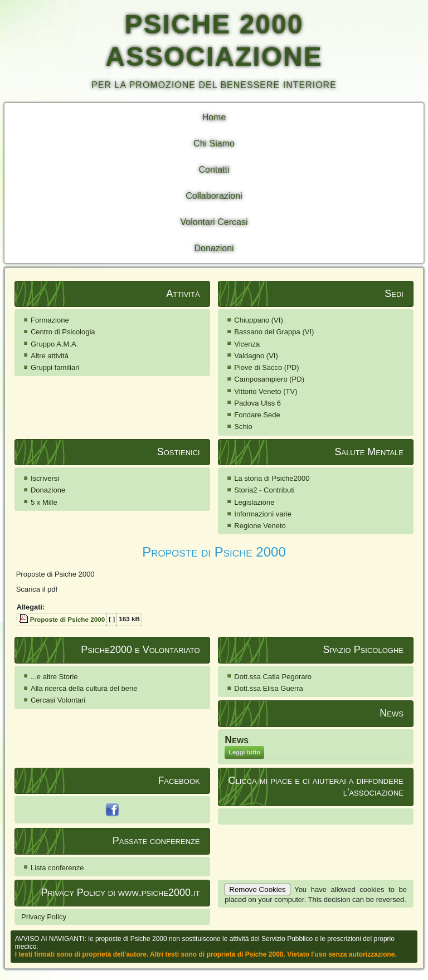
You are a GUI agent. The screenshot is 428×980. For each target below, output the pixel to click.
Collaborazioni (214, 196)
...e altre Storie (54, 677)
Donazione (48, 490)
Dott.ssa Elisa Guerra (269, 688)
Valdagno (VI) (256, 356)
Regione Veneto (260, 526)
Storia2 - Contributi (264, 490)
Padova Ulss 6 (257, 403)
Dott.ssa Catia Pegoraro (273, 677)
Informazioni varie (263, 514)
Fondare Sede (257, 415)
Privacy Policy (44, 917)
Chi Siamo (214, 143)
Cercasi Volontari (58, 700)
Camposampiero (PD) (269, 379)
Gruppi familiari (55, 367)
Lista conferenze (57, 868)
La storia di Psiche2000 (272, 478)
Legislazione (254, 502)
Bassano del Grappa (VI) (274, 332)
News (237, 740)
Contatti (214, 170)
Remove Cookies (257, 889)
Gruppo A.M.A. (54, 344)
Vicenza (247, 344)
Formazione (50, 320)
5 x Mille (44, 502)
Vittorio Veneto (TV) (266, 391)
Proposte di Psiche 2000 (214, 552)
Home (214, 117)
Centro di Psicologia (63, 332)
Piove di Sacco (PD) (266, 367)
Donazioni (214, 248)
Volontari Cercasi (214, 222)
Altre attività (50, 356)
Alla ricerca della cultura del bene (84, 688)
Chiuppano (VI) (258, 320)
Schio (243, 426)
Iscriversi (45, 478)
